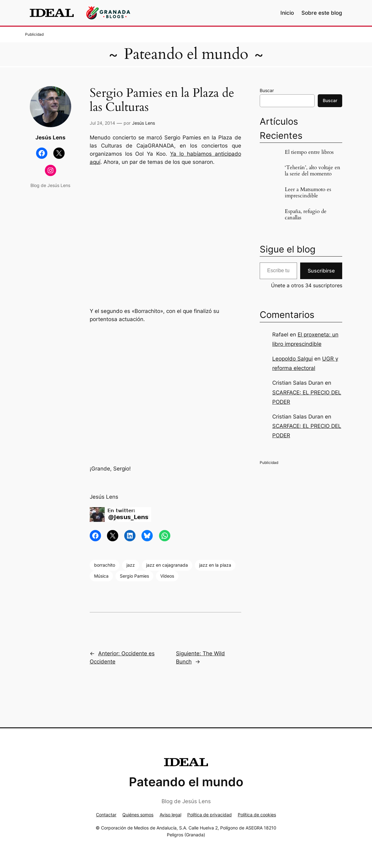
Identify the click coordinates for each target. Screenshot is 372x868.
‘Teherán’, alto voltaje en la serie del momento (313, 171)
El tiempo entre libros (309, 152)
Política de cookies (257, 815)
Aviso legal (170, 815)
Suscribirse (321, 271)
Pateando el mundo (186, 54)
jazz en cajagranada (167, 565)
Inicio (287, 13)
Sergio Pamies (134, 576)
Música (101, 576)
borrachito (105, 565)
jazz (131, 565)
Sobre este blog (322, 13)
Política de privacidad (210, 815)
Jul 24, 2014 (102, 123)
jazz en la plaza (215, 565)
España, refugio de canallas (306, 215)
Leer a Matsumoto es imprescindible (308, 193)
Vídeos (167, 576)
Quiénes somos (138, 815)
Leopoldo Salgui (292, 359)
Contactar (106, 815)
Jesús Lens (143, 123)
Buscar (267, 90)
